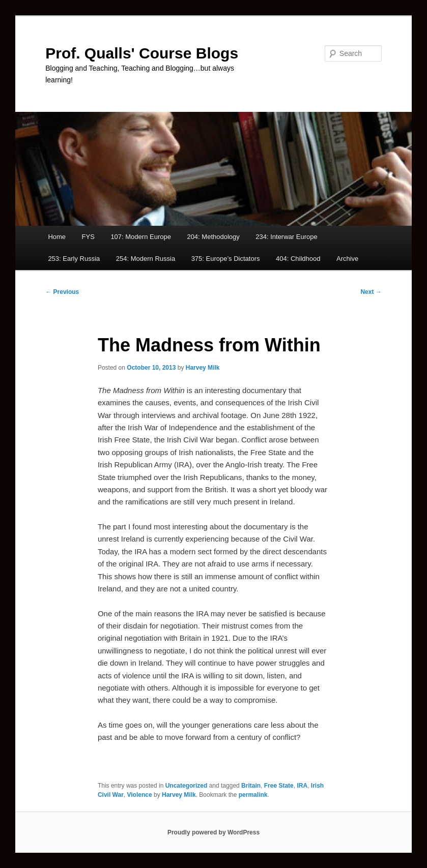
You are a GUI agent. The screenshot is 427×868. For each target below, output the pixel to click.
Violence (140, 795)
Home (57, 237)
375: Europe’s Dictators (226, 259)
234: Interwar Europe (286, 237)
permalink (253, 795)
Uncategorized (187, 786)
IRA (302, 786)
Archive (347, 259)
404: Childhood (298, 259)
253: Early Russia (74, 259)
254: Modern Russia (146, 259)
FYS (88, 237)
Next (371, 292)
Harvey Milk (203, 368)
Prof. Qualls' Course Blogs (142, 53)
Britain (251, 786)
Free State (279, 786)
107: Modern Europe (141, 237)
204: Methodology (213, 237)
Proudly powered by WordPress (214, 832)
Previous (62, 292)
